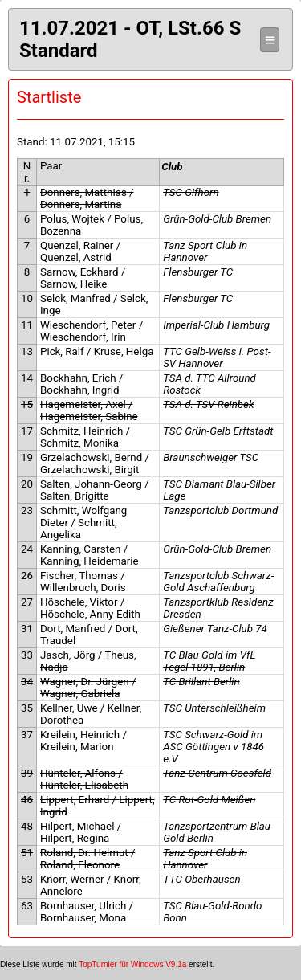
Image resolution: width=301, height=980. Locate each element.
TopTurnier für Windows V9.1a (132, 964)
